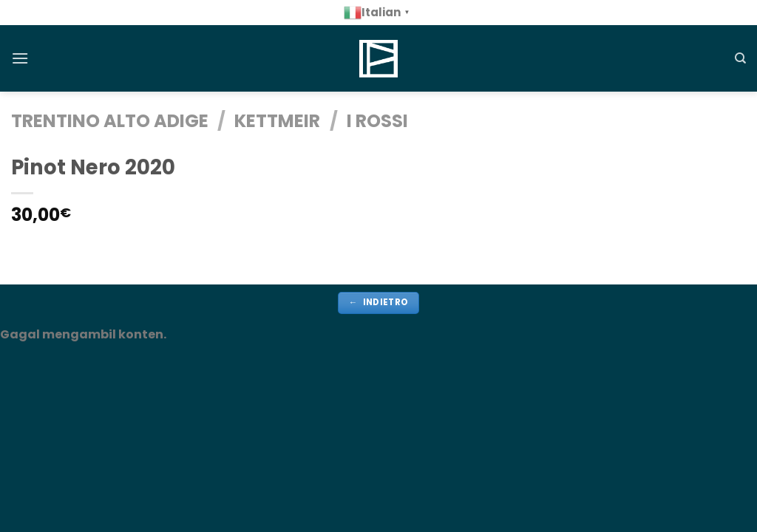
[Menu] (20, 58)
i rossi (377, 121)
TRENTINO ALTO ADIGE (110, 121)
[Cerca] (740, 58)
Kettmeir (277, 121)
